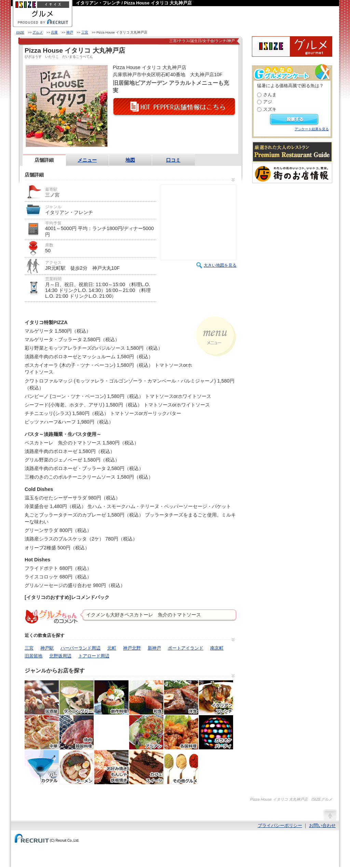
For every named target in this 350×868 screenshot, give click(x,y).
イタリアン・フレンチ (216, 697)
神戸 (70, 32)
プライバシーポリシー (280, 825)
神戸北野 (132, 648)
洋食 (181, 697)
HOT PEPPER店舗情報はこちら (174, 107)
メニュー (87, 160)
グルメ (38, 32)
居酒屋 (42, 697)
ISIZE (20, 32)
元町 (112, 648)
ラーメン (77, 767)
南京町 (217, 648)
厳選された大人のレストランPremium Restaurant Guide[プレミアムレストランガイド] (292, 152)
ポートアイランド (186, 648)
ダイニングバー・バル (77, 697)
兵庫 (54, 32)
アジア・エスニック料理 (146, 732)
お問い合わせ (322, 825)
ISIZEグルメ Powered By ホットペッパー (292, 46)
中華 (42, 732)
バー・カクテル (42, 767)
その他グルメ (181, 767)
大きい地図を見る (220, 265)
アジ (268, 102)
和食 (146, 697)
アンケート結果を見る (312, 129)
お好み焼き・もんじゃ (111, 767)
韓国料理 (111, 732)
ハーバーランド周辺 (80, 648)
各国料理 (181, 732)
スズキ (270, 109)
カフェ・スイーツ (146, 767)
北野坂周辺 (60, 656)
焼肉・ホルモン (77, 732)
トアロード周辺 (94, 656)
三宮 (85, 32)
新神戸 (154, 648)
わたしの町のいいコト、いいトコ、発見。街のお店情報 (292, 173)
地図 (130, 160)
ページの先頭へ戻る (330, 815)
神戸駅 (47, 648)
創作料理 (111, 697)
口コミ (173, 160)
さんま (270, 95)
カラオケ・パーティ (216, 732)
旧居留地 (33, 656)
